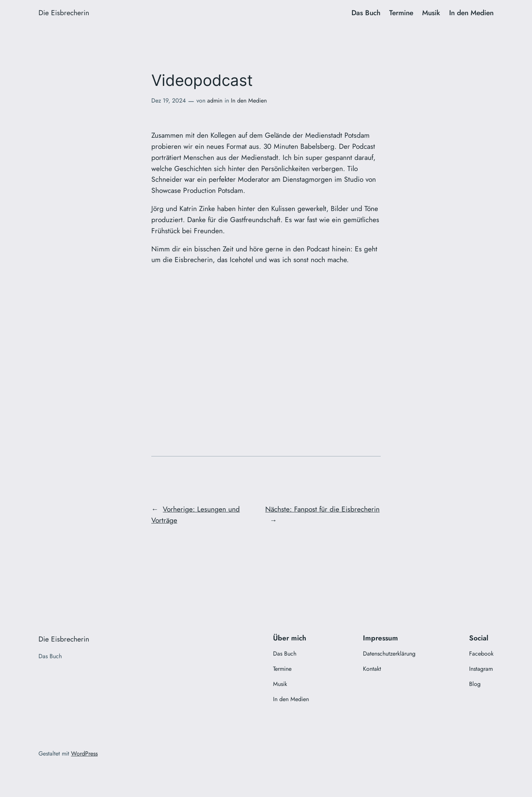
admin (215, 101)
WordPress (84, 754)
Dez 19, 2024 (169, 101)
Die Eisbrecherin (64, 13)
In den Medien (249, 101)
